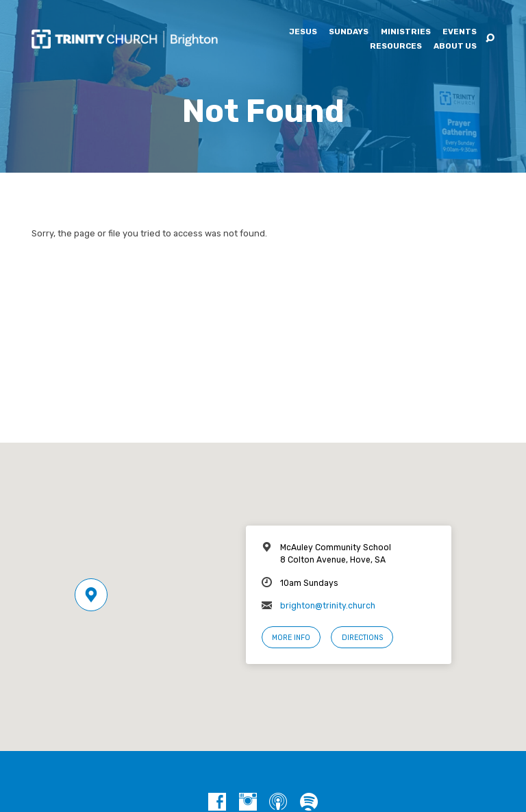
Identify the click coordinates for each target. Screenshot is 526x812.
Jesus (303, 32)
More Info (291, 638)
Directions (362, 638)
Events (460, 32)
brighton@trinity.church (328, 606)
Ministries (406, 32)
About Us (455, 47)
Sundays (349, 32)
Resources (396, 47)
